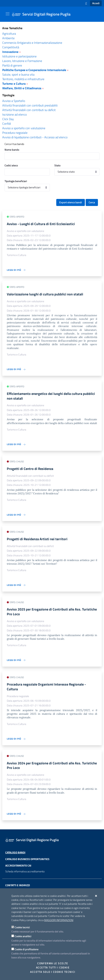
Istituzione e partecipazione (19, 56)
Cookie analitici (23, 936)
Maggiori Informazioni (59, 920)
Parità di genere (12, 65)
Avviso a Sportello (14, 101)
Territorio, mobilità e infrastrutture (23, 79)
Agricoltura (9, 34)
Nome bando (12, 150)
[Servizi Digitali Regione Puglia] (43, 14)
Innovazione (10, 52)
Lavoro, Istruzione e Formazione (22, 61)
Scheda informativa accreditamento (25, 871)
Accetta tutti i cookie (53, 967)
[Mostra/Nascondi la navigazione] (8, 14)
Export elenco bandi (71, 202)
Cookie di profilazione (27, 949)
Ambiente (8, 38)
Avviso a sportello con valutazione (24, 128)
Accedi (96, 3)
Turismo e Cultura (14, 84)
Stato (57, 165)
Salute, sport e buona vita (18, 74)
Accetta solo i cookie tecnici (53, 972)
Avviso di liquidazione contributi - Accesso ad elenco (35, 137)
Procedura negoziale (15, 133)
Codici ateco (11, 165)
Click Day (8, 119)
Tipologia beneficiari (16, 181)
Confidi (7, 124)
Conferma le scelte (53, 963)
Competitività (11, 47)
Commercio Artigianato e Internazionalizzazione (32, 43)
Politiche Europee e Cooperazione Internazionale (34, 70)
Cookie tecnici (22, 927)
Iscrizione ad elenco (14, 114)
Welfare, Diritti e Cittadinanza (22, 88)
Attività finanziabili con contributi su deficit (29, 110)
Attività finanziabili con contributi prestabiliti (30, 105)
